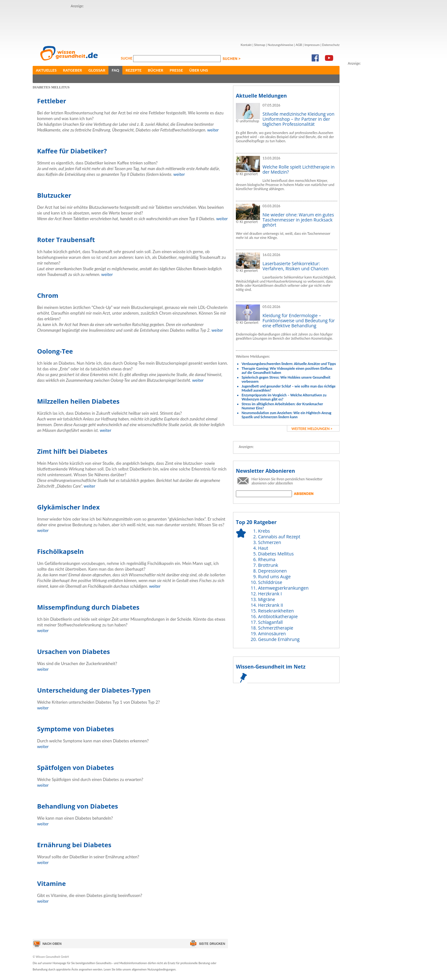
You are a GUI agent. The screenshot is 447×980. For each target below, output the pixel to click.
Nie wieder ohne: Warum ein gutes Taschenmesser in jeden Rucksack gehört (298, 220)
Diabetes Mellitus (276, 554)
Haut (263, 548)
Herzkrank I (270, 594)
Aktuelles (46, 70)
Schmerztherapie (276, 628)
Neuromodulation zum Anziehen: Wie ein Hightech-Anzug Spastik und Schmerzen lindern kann (286, 415)
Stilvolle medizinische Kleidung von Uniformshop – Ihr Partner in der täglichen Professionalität (298, 119)
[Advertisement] (186, 23)
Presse (176, 70)
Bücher (155, 70)
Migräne (267, 599)
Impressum (312, 45)
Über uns (199, 70)
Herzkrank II (271, 605)
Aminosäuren (272, 634)
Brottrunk (268, 565)
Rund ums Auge (274, 576)
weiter (213, 130)
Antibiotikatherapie (278, 616)
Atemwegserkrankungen (283, 588)
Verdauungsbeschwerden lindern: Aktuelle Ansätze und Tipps (289, 364)
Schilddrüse (270, 582)
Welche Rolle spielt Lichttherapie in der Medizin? (298, 169)
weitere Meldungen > (312, 429)
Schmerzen (270, 542)
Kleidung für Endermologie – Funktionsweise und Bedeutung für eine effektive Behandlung (299, 320)
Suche (127, 58)
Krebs (264, 531)
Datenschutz (331, 45)
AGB (299, 45)
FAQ (115, 70)
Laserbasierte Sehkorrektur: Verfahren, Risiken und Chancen (296, 266)
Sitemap (259, 45)
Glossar (97, 70)
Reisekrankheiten (276, 611)
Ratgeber (73, 70)
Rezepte (133, 70)
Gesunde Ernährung (279, 639)
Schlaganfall (270, 622)
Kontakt (246, 45)
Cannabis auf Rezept (279, 537)
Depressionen (272, 571)
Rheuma (267, 559)
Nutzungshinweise (280, 45)
